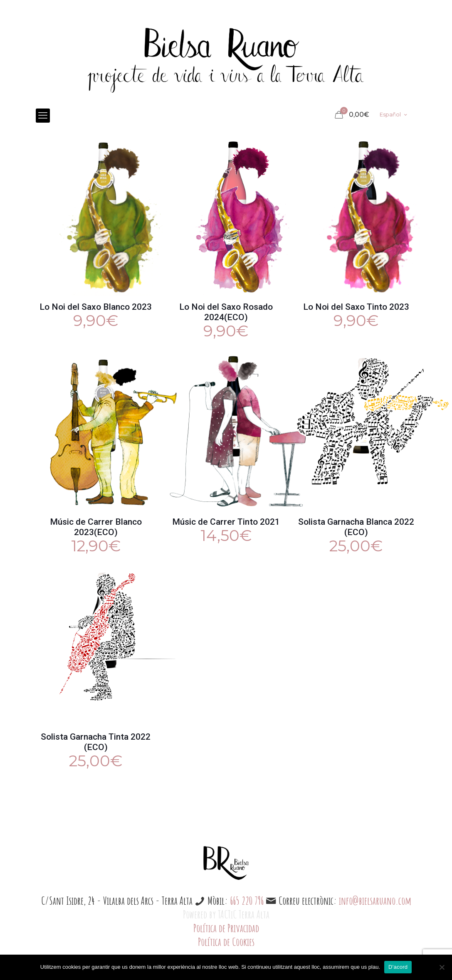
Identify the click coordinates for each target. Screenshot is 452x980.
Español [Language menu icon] (394, 114)
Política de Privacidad (226, 928)
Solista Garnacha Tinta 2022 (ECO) (96, 742)
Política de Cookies (226, 942)
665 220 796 (247, 901)
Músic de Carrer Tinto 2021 (226, 522)
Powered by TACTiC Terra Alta (226, 914)
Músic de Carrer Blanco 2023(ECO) (96, 527)
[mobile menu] (43, 116)
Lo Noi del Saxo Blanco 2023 (96, 307)
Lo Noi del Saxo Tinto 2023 (356, 307)
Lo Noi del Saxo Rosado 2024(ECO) (226, 312)
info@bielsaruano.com (375, 901)
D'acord (398, 967)
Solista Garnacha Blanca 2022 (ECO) (356, 527)
